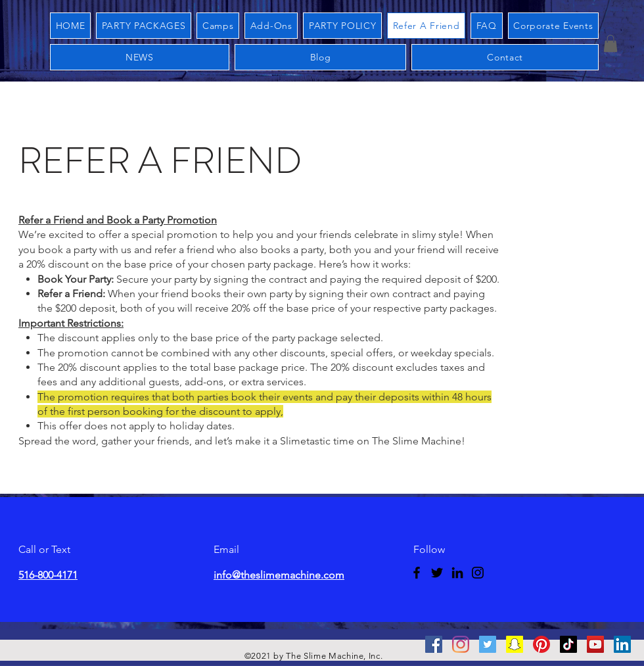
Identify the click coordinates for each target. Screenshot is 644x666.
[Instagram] (478, 573)
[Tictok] (568, 644)
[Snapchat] (515, 644)
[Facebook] (417, 573)
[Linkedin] (622, 644)
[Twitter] (437, 573)
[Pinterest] (541, 644)
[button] (610, 43)
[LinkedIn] (457, 573)
